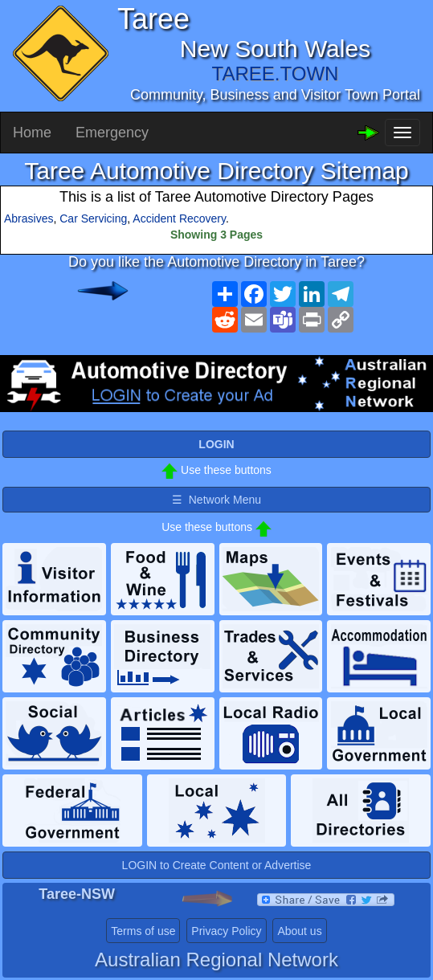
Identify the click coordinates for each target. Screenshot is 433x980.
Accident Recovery (179, 218)
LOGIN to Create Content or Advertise (217, 865)
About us (299, 931)
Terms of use (143, 931)
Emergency (112, 133)
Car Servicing (93, 218)
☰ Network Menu (216, 500)
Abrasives (29, 218)
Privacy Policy (226, 931)
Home (32, 133)
